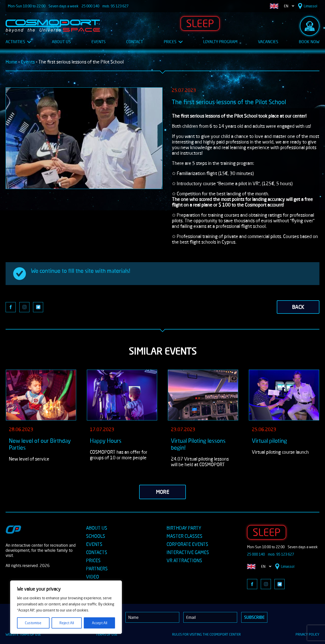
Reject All (67, 623)
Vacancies (268, 42)
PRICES (93, 560)
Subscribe (254, 617)
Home (11, 62)
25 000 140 (90, 6)
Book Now (309, 42)
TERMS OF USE (107, 634)
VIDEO (93, 577)
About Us (61, 42)
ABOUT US (97, 528)
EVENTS (94, 544)
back (298, 307)
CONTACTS (97, 552)
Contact (135, 42)
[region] (66, 607)
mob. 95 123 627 (115, 6)
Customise (33, 623)
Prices (173, 42)
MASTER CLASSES (184, 536)
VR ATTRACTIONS (184, 560)
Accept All (100, 623)
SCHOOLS (96, 536)
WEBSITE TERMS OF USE (23, 634)
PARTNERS (97, 569)
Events (99, 42)
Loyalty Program (220, 42)
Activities (18, 42)
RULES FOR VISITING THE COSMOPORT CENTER (206, 634)
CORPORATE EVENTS (187, 544)
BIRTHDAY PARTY (184, 528)
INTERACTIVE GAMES (188, 552)
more (162, 492)
